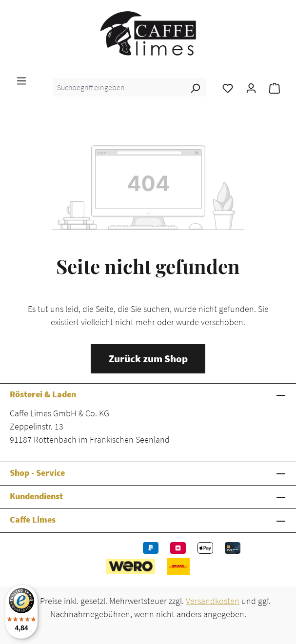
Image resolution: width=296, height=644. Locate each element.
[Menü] (21, 80)
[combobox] (118, 87)
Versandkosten (213, 601)
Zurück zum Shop (148, 359)
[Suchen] (195, 87)
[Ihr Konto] (251, 87)
